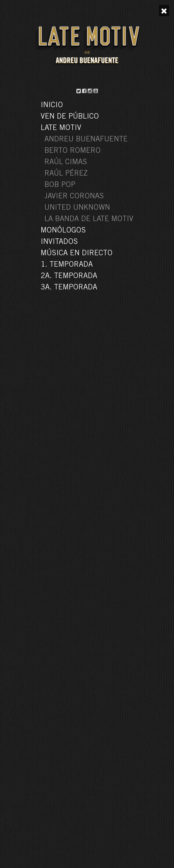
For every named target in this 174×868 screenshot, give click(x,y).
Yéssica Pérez (87, 34)
